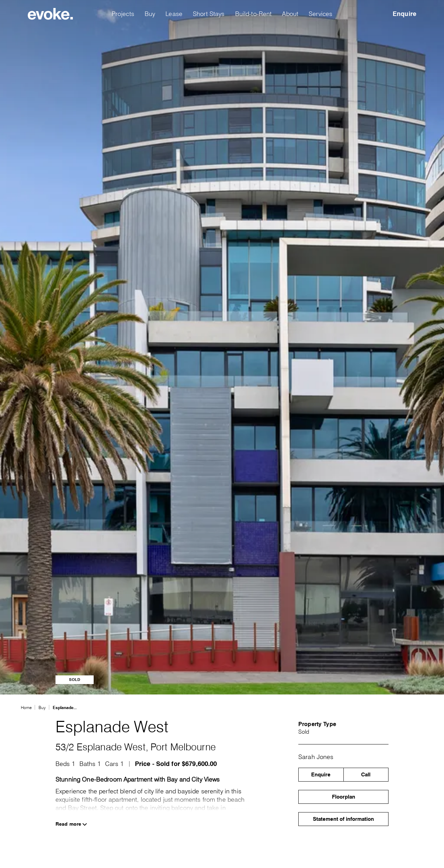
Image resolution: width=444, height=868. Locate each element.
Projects (123, 14)
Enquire (404, 14)
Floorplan (344, 797)
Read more (71, 824)
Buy (150, 14)
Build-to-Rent (254, 14)
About (290, 14)
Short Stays (209, 14)
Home (26, 707)
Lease (174, 14)
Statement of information (343, 819)
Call (366, 775)
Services (321, 14)
